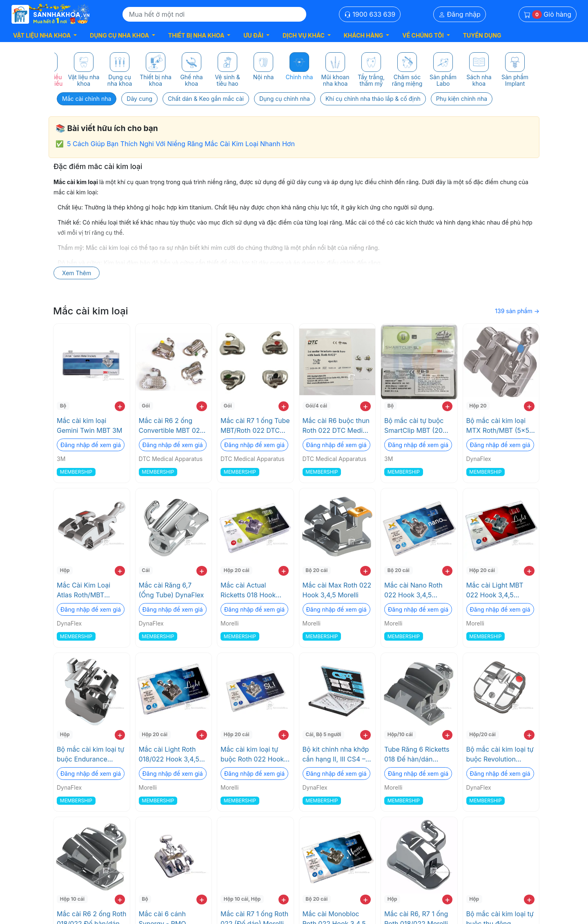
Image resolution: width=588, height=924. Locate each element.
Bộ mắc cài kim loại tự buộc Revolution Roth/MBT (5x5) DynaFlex (500, 755)
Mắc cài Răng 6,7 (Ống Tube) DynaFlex (171, 590)
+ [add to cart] (120, 406)
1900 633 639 (370, 14)
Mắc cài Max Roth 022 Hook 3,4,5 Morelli (337, 590)
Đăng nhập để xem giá (91, 445)
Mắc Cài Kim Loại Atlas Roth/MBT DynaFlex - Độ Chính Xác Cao (89, 590)
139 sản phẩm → (517, 311)
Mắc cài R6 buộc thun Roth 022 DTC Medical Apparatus (337, 426)
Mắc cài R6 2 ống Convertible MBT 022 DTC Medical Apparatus (171, 426)
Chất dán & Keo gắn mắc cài (206, 99)
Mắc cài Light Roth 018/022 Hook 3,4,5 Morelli (169, 755)
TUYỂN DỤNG (482, 35)
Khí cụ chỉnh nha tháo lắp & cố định (373, 99)
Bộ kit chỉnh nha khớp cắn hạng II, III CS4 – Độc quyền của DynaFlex (336, 755)
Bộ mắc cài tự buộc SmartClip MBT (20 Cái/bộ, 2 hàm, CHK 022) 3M (415, 426)
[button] (45, 35)
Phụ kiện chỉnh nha (462, 99)
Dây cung (139, 99)
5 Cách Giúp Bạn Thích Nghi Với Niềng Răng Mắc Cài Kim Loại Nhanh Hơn (181, 144)
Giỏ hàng (548, 14)
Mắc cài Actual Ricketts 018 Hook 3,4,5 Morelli (248, 590)
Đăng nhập (460, 14)
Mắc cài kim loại (91, 311)
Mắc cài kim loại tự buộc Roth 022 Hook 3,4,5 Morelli (252, 755)
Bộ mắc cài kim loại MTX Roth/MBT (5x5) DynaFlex (499, 426)
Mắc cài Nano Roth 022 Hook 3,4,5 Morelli (413, 590)
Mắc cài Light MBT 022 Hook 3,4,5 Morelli (495, 590)
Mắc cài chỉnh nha (87, 99)
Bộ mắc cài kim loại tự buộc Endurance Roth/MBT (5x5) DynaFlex (90, 755)
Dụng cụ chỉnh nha (285, 99)
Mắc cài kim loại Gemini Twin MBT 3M (89, 425)
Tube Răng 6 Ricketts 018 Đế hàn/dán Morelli (417, 755)
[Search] (214, 14)
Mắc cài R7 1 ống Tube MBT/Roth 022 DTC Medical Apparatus (255, 426)
